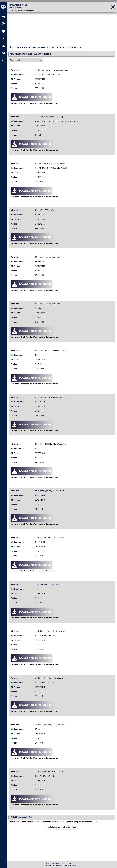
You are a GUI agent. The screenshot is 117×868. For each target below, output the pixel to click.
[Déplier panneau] (113, 7)
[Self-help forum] (3, 60)
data (75, 863)
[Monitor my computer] (3, 38)
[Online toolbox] (3, 53)
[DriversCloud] (3, 7)
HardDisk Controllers (41, 47)
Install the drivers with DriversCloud (62, 827)
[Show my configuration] (3, 31)
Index (17, 47)
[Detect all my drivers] (3, 24)
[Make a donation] (26, 11)
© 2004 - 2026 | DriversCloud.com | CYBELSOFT (61, 866)
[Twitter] (12, 11)
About (48, 863)
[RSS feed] (16, 11)
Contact (64, 863)
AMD (28, 47)
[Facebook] (9, 11)
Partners (55, 863)
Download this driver (31, 97)
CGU (70, 863)
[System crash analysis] (3, 46)
